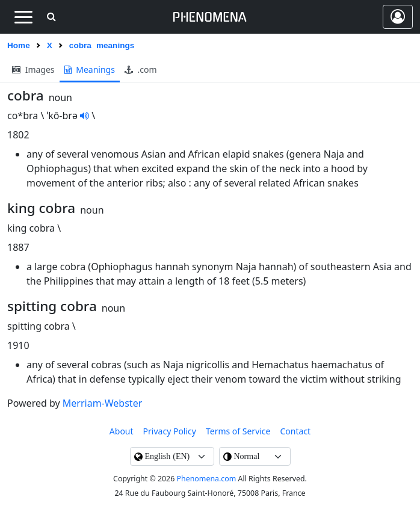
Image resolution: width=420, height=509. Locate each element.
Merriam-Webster (102, 403)
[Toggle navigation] (23, 17)
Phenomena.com (207, 479)
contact (296, 431)
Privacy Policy (170, 431)
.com (141, 69)
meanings (90, 69)
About (122, 431)
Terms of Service (238, 431)
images (33, 69)
